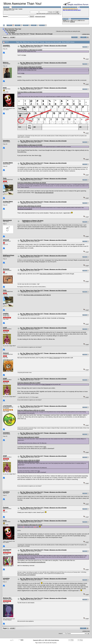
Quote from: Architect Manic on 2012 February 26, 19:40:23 (32, 183)
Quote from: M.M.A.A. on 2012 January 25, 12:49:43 (30, 50)
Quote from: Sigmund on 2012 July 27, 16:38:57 (29, 383)
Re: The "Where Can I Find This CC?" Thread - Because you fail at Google (43, 46)
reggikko (6, 313)
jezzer (5, 88)
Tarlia (5, 178)
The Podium (11, 32)
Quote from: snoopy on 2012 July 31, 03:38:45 (29, 460)
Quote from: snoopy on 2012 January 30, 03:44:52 (29, 67)
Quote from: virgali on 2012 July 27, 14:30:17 (28, 437)
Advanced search (40, 17)
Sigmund (6, 353)
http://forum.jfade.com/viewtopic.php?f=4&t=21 (37, 295)
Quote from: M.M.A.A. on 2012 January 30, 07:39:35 (30, 92)
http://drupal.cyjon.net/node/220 (44, 193)
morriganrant (7, 550)
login (16, 9)
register (21, 9)
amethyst (72, 22)
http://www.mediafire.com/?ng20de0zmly (27, 575)
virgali (5, 328)
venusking (6, 492)
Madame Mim (7, 598)
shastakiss (6, 45)
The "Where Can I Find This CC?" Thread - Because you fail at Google (31, 34)
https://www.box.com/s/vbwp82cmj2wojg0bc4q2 (31, 562)
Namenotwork (7, 220)
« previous (84, 34)
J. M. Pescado (7, 406)
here (25, 55)
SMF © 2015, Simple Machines (52, 640)
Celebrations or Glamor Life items (33, 221)
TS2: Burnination (11, 31)
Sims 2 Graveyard (55, 358)
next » (88, 34)
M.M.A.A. (6, 62)
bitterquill (6, 240)
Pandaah (6, 507)
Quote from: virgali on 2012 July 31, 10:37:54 (28, 554)
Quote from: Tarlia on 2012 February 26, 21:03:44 (29, 206)
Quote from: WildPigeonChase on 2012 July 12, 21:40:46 (31, 410)
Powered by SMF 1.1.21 (39, 640)
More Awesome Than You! (13, 29)
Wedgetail (6, 269)
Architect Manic (8, 163)
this (40, 155)
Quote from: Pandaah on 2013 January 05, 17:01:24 (30, 525)
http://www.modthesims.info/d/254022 (51, 274)
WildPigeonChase (9, 255)
